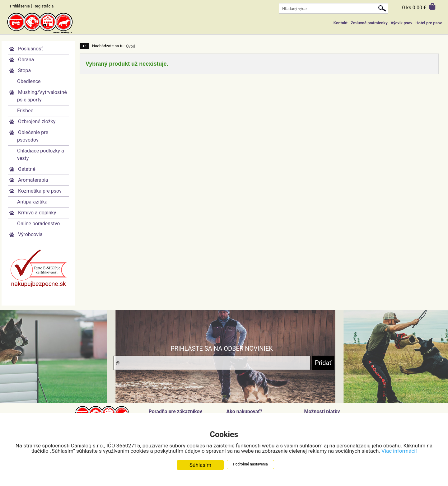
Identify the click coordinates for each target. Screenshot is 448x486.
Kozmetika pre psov (40, 191)
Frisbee (25, 111)
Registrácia (44, 6)
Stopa (24, 70)
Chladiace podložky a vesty (41, 154)
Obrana (26, 60)
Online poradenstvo (38, 224)
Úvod (131, 46)
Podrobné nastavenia (250, 465)
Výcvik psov (402, 23)
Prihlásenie (20, 6)
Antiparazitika (32, 202)
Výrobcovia (30, 234)
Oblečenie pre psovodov (33, 136)
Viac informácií (399, 451)
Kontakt (341, 23)
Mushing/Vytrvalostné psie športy (42, 96)
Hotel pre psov (429, 23)
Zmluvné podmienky (369, 23)
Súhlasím (200, 465)
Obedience (29, 81)
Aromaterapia (33, 180)
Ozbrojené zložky (37, 121)
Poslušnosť (30, 49)
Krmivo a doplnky (37, 213)
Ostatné (27, 169)
